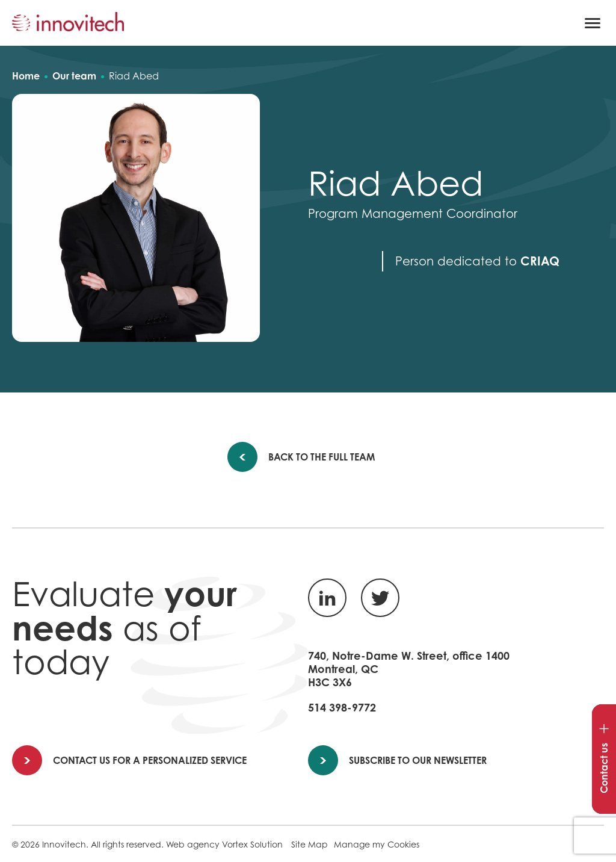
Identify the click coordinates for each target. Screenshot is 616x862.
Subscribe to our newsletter (398, 760)
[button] (593, 23)
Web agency (193, 844)
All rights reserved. (127, 844)
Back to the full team (314, 457)
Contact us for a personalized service (130, 760)
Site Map (310, 844)
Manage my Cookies (377, 844)
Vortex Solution (252, 844)
